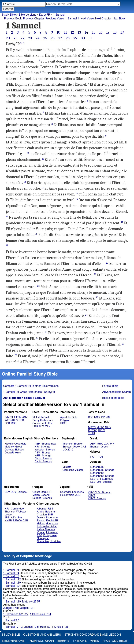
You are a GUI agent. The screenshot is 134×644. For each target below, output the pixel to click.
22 (23, 38)
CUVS (92, 496)
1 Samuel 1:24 (12, 586)
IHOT (63, 423)
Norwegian (43, 538)
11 (65, 32)
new (54, 444)
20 (8, 38)
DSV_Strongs (19, 492)
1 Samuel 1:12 (12, 580)
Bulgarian (51, 512)
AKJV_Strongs (43, 459)
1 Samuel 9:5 (11, 621)
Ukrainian (55, 541)
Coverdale (20, 444)
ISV (103, 417)
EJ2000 (17, 521)
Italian (54, 527)
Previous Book (13, 19)
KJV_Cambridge (14, 509)
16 (101, 32)
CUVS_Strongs (97, 499)
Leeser (8, 515)
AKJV (15, 420)
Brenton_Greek (71, 447)
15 (94, 32)
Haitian (41, 524)
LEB (21, 420)
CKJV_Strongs (43, 462)
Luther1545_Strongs (102, 470)
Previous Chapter (34, 19)
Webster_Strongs (45, 450)
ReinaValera (67, 495)
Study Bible (9, 15)
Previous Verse (55, 19)
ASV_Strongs (42, 453)
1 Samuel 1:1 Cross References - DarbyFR (29, 392)
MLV (48, 426)
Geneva (9, 450)
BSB (7, 423)
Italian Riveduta (46, 530)
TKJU (92, 433)
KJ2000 (93, 430)
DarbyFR (45, 15)
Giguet (36, 492)
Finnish (41, 521)
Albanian (42, 509)
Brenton (79, 444)
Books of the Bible (113, 398)
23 (30, 38)
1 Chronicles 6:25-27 (16, 614)
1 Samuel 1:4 (11, 573)
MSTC (92, 427)
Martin (36, 495)
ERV (19, 417)
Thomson (68, 444)
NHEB (8, 521)
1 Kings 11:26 (60, 627)
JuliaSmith (44, 417)
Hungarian (52, 524)
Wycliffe (9, 444)
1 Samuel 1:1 (11, 570)
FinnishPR (52, 521)
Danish (41, 518)
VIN (108, 417)
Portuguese (50, 535)
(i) (21, 43)
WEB (8, 420)
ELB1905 (107, 479)
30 (83, 38)
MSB (14, 423)
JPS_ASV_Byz (13, 518)
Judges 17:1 (11, 608)
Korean (41, 533)
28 (68, 38)
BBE (91, 417)
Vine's (95, 641)
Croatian (42, 515)
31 (90, 38)
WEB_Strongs (43, 456)
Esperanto (52, 518)
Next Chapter (103, 19)
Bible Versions (27, 15)
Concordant (39, 423)
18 (115, 32)
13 (79, 32)
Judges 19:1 (27, 608)
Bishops (19, 450)
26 (53, 38)
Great (19, 447)
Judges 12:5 (31, 627)
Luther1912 (97, 473)
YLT (13, 417)
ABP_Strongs (42, 444)
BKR (50, 515)
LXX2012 (68, 450)
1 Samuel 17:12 (13, 627)
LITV (50, 423)
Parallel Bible (110, 386)
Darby (36, 420)
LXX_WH (109, 444)
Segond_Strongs (42, 498)
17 (108, 32)
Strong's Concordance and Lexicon (93, 635)
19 (122, 32)
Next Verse (87, 19)
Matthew (10, 447)
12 (72, 32)
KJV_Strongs (42, 447)
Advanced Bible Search (116, 392)
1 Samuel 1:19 (12, 583)
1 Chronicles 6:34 (40, 614)
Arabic (41, 512)
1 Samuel (59, 15)
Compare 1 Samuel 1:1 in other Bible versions (31, 386)
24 (38, 38)
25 (45, 38)
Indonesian (43, 527)
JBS (78, 495)
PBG (40, 535)
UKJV (101, 430)
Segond (45, 495)
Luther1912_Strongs (102, 476)
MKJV (100, 427)
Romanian (43, 541)
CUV (91, 493)
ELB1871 (96, 479)
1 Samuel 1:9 (11, 576)
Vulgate (67, 467)
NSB (97, 417)
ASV (25, 417)
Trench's (80, 641)
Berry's (63, 641)
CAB (84, 447)
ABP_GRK (97, 444)
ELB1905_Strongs (101, 482)
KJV (7, 417)
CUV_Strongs (102, 493)
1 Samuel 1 (72, 19)
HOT (93, 457)
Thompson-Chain (41, 641)
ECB (35, 426)
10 (58, 32)
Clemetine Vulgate (73, 470)
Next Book (119, 19)
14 (86, 32)
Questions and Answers (42, 635)
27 (60, 38)
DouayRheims (13, 453)
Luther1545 (97, 467)
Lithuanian (52, 533)
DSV (7, 492)
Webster (21, 512)
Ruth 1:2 (45, 627)
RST (51, 509)
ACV (41, 426)
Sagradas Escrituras (72, 492)
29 (75, 38)
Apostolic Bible (115, 641)
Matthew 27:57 (31, 602)
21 (15, 38)
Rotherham (46, 420)
